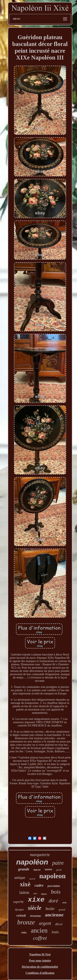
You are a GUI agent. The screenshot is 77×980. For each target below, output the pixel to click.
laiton (24, 892)
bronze (26, 922)
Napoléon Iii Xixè (40, 954)
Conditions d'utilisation (40, 973)
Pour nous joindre (40, 961)
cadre (39, 885)
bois (56, 892)
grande (24, 869)
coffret (40, 938)
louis (55, 932)
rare (35, 893)
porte (59, 870)
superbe (19, 902)
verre (48, 869)
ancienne (54, 915)
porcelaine (54, 886)
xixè (25, 884)
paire (58, 863)
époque (19, 909)
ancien (39, 930)
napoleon (52, 876)
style (64, 902)
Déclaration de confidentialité (40, 967)
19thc (24, 933)
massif (32, 879)
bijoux (44, 894)
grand (62, 910)
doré (53, 901)
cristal (21, 915)
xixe (36, 900)
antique (20, 878)
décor (59, 924)
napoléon (32, 862)
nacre (37, 870)
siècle (35, 908)
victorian (35, 916)
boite (50, 909)
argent (45, 923)
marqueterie (40, 855)
